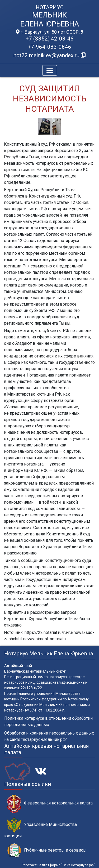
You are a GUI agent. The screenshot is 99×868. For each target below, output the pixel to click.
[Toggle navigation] (50, 70)
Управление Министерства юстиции (41, 827)
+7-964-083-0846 (49, 47)
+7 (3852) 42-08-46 (50, 39)
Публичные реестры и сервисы (47, 850)
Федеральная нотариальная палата (50, 803)
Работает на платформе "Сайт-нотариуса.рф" (58, 865)
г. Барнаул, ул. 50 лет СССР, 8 (49, 32)
